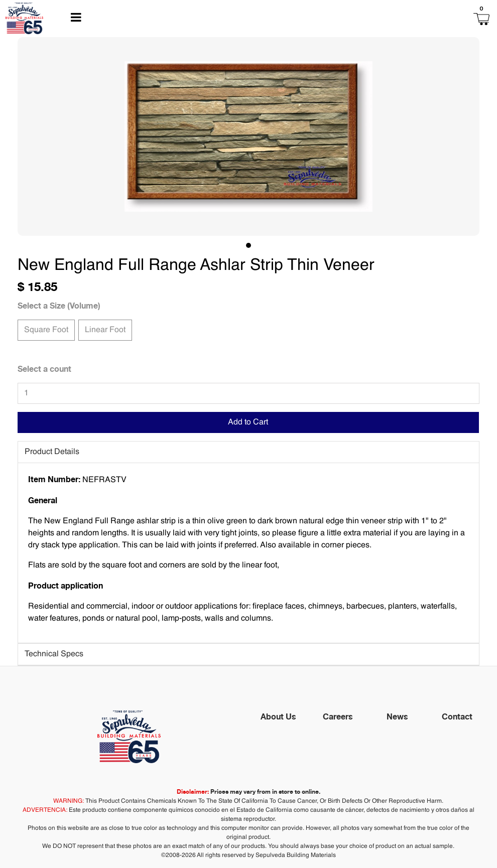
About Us (278, 716)
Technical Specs (54, 654)
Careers (338, 716)
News (397, 716)
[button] (430, 18)
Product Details (52, 452)
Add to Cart (248, 422)
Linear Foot (105, 329)
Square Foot (46, 329)
